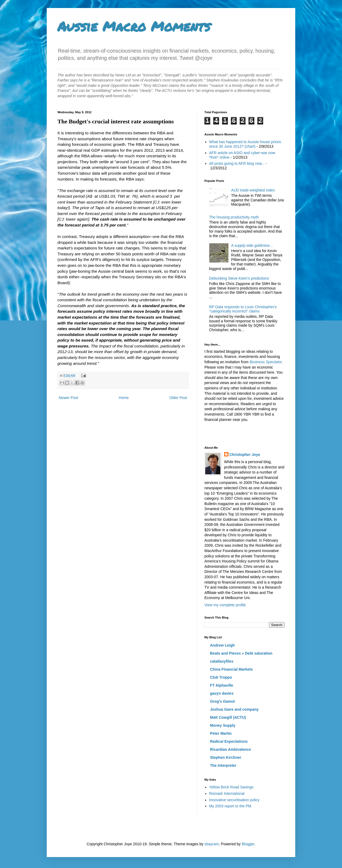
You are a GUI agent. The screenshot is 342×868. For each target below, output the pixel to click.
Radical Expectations (229, 741)
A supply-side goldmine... (252, 245)
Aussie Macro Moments (134, 26)
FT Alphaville (222, 685)
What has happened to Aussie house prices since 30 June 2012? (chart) (245, 144)
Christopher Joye (245, 455)
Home (124, 398)
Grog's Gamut (222, 701)
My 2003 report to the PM (230, 806)
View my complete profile (225, 605)
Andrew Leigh (222, 645)
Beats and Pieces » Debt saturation (241, 653)
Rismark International (227, 793)
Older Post (178, 398)
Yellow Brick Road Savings (231, 787)
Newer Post (68, 398)
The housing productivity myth (234, 217)
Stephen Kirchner (226, 757)
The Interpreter (223, 765)
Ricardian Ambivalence (231, 749)
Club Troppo (221, 677)
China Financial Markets (231, 669)
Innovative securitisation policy (234, 800)
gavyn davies (222, 693)
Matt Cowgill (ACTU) (228, 717)
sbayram (212, 844)
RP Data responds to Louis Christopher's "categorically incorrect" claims (243, 309)
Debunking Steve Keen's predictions (239, 278)
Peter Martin (221, 733)
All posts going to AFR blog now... (237, 163)
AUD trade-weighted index (253, 190)
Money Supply (223, 725)
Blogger (248, 844)
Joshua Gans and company (234, 709)
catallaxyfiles (222, 661)
